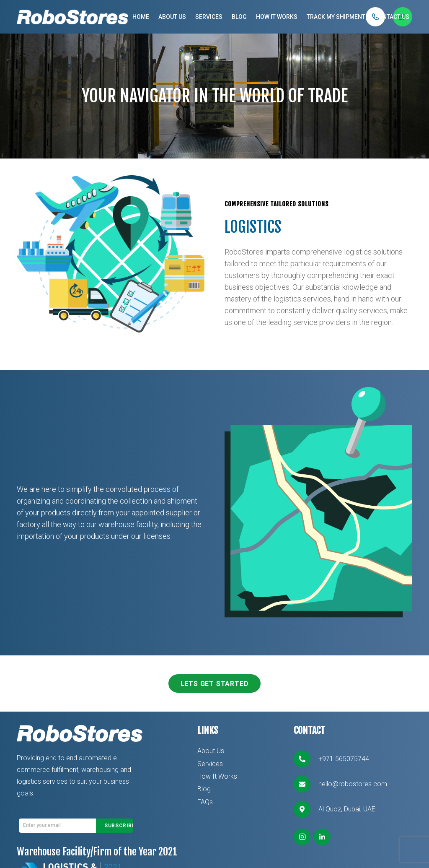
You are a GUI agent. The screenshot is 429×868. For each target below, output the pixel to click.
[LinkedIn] (322, 837)
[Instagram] (302, 837)
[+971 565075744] (306, 759)
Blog (204, 789)
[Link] (72, 17)
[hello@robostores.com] (306, 784)
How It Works (217, 776)
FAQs (205, 802)
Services (210, 764)
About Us (211, 751)
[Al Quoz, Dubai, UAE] (306, 809)
